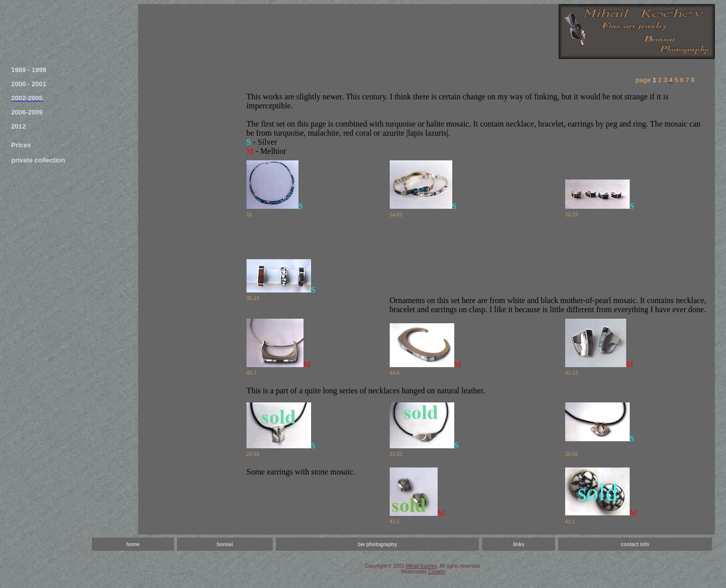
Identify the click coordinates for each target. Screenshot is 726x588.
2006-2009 (27, 112)
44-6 (395, 373)
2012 (18, 126)
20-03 (253, 454)
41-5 (395, 522)
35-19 (253, 298)
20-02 (572, 454)
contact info (635, 544)
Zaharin (437, 572)
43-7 (252, 373)
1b (249, 215)
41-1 (570, 522)
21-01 (396, 454)
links (519, 544)
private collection (38, 160)
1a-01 (396, 215)
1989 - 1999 (28, 70)
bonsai (225, 544)
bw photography (378, 544)
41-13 (572, 373)
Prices (21, 145)
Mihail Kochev (421, 566)
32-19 (572, 215)
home (133, 544)
